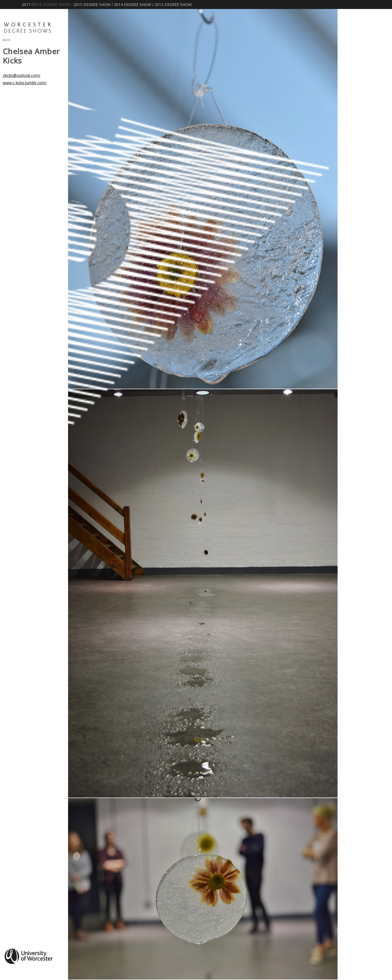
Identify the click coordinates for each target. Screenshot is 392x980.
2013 (173, 4)
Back (7, 40)
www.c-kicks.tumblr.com (25, 83)
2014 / (134, 4)
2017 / (27, 4)
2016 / (53, 4)
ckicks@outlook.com (22, 75)
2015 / (93, 4)
